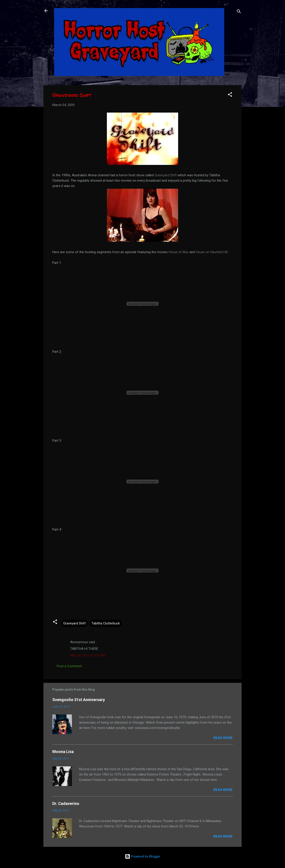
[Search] (239, 12)
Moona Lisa (63, 752)
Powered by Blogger (143, 856)
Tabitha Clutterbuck (106, 623)
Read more (223, 738)
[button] (230, 95)
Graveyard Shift (74, 623)
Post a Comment (69, 666)
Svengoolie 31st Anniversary (79, 700)
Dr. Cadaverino (66, 803)
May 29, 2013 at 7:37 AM (88, 655)
